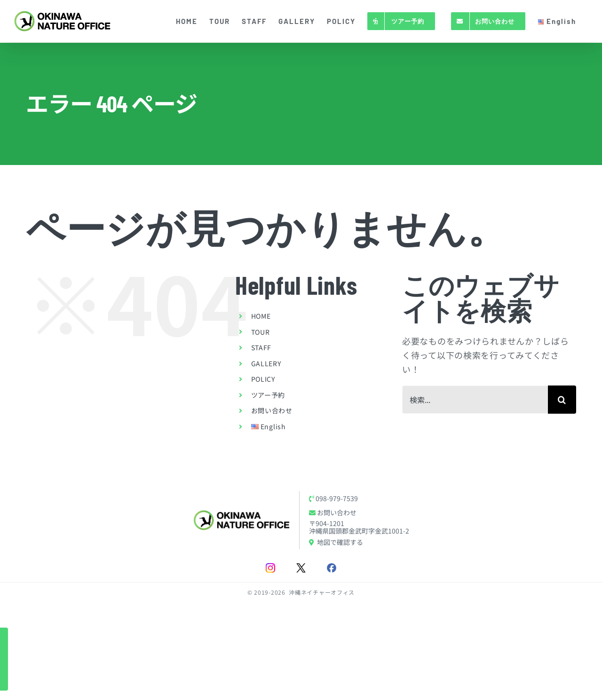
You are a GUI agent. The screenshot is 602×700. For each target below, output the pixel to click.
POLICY (263, 379)
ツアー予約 (268, 395)
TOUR (261, 332)
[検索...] (475, 400)
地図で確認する (336, 542)
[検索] (562, 400)
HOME (261, 316)
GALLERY (266, 363)
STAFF (261, 347)
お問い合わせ (272, 410)
